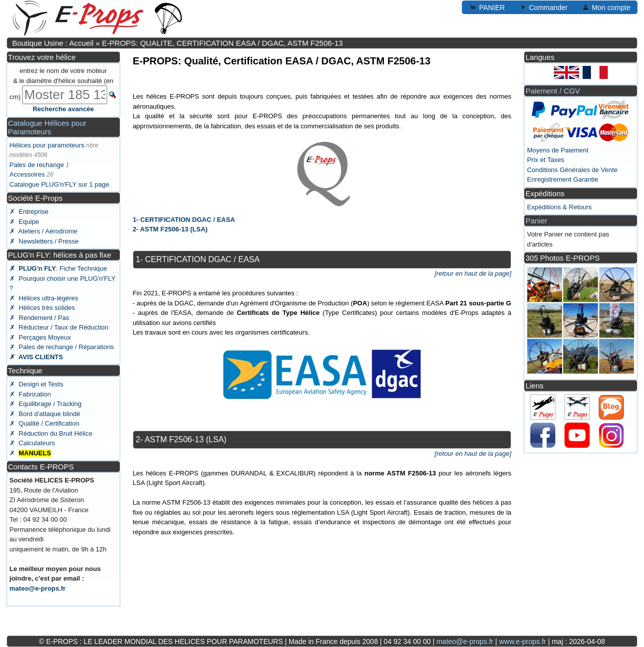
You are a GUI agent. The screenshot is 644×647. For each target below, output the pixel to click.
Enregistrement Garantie (562, 179)
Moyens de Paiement (557, 150)
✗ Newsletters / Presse (44, 241)
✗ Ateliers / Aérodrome (44, 231)
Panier (536, 221)
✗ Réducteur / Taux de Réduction (59, 327)
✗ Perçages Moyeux (40, 337)
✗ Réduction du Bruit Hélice (51, 433)
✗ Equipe (24, 222)
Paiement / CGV (552, 91)
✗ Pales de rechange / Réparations (62, 347)
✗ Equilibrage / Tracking (46, 404)
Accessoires (27, 174)
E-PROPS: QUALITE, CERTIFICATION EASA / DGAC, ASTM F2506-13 (223, 43)
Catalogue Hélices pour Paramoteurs (47, 127)
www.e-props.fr (522, 641)
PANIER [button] (487, 7)
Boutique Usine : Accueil (53, 43)
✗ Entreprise (29, 212)
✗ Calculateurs (32, 443)
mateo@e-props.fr (38, 588)
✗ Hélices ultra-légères (44, 298)
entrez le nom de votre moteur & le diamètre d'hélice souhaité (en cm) (61, 84)
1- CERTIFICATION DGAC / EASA (184, 220)
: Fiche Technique (58, 268)
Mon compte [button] (606, 7)
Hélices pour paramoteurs (47, 145)
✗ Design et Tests (36, 384)
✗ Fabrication (30, 394)
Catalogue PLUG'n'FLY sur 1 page (59, 184)
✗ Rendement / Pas (39, 318)
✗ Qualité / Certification (45, 423)
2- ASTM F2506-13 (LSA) (170, 229)
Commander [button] (543, 7)
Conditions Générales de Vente (572, 170)
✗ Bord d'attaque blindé (45, 414)
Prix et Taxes (545, 160)
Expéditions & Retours (559, 207)
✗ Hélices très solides (42, 308)
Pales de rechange (37, 165)
